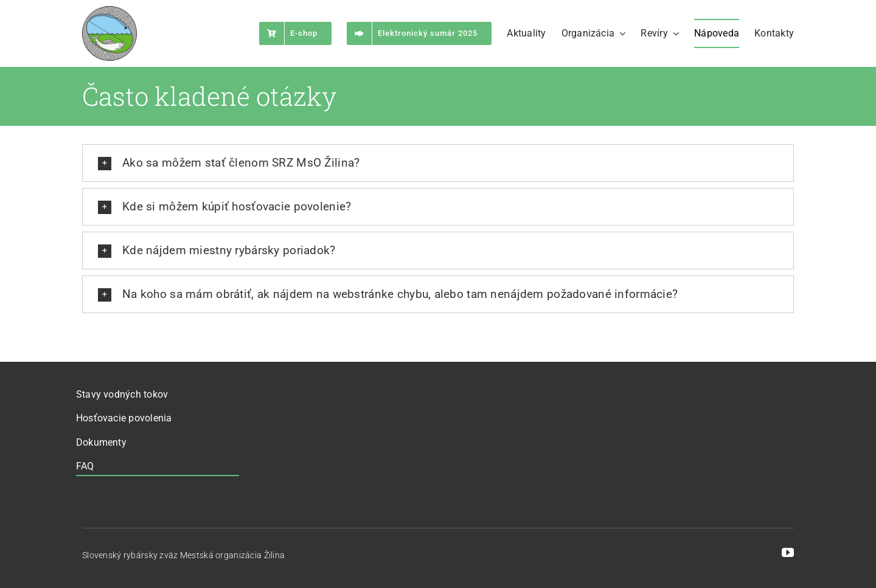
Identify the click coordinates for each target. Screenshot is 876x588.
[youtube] (788, 553)
